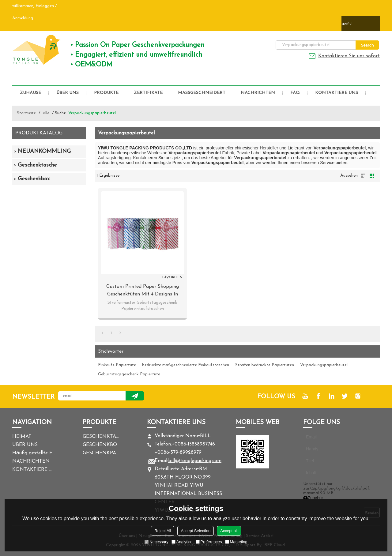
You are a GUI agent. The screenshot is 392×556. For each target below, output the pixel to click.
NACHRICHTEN (258, 93)
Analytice (182, 542)
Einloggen (45, 6)
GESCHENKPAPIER (101, 453)
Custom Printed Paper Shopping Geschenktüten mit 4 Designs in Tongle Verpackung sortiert (143, 291)
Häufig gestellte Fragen (34, 453)
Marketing (236, 542)
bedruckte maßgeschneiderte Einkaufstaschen (186, 365)
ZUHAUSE (30, 93)
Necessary (156, 542)
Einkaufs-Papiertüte (117, 365)
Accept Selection (196, 531)
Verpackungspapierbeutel (324, 365)
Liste (363, 176)
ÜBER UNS (68, 93)
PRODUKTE (106, 93)
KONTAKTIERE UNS (337, 93)
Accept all (229, 531)
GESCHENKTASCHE (101, 437)
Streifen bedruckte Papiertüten (265, 365)
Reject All (163, 531)
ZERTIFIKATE (148, 93)
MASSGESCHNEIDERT (202, 93)
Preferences (209, 542)
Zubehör (313, 498)
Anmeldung (23, 18)
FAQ (295, 93)
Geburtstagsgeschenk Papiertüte (129, 374)
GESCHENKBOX (101, 445)
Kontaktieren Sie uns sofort (349, 56)
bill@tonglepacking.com (195, 461)
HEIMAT (22, 437)
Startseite (26, 113)
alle (46, 113)
